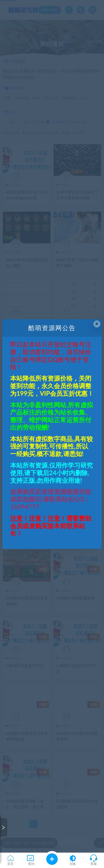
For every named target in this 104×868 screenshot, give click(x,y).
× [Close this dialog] (97, 324)
